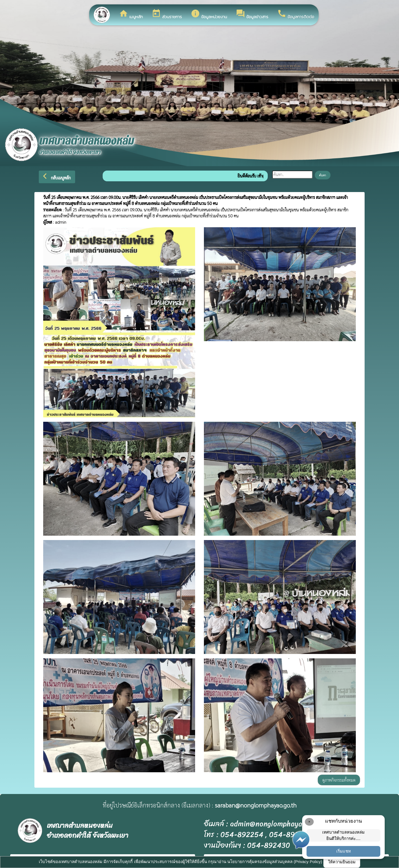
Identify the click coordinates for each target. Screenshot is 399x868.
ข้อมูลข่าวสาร (252, 14)
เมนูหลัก (131, 14)
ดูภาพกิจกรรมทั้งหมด (339, 780)
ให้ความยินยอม (342, 862)
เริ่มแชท (344, 851)
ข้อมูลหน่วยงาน (209, 14)
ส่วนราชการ (167, 14)
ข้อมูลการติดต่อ (296, 14)
